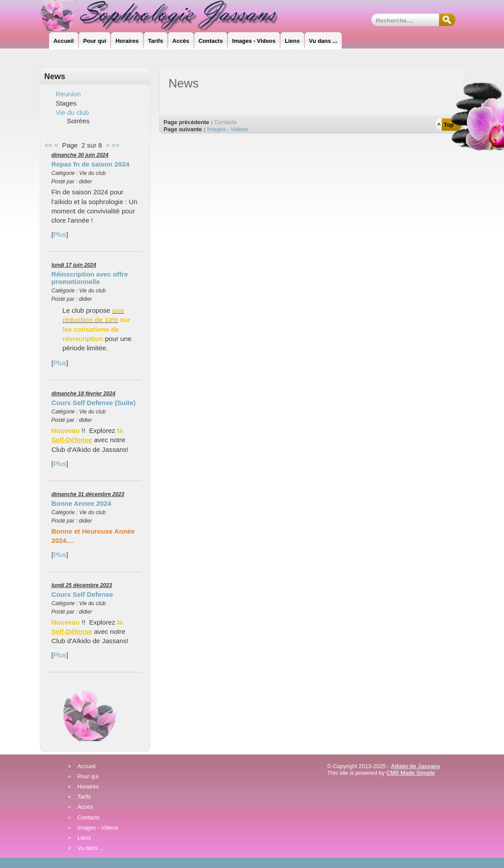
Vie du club (72, 112)
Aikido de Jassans (416, 766)
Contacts (226, 122)
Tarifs (84, 797)
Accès (85, 807)
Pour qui (88, 777)
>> (115, 145)
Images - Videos (227, 129)
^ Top (445, 125)
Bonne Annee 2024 (81, 503)
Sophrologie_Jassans (166, 15)
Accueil (86, 767)
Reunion (68, 94)
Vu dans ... (91, 848)
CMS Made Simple (411, 773)
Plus (60, 234)
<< (49, 145)
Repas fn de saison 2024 (90, 164)
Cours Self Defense (82, 594)
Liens (84, 838)
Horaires (88, 787)
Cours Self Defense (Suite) (94, 403)
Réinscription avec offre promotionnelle (90, 278)
